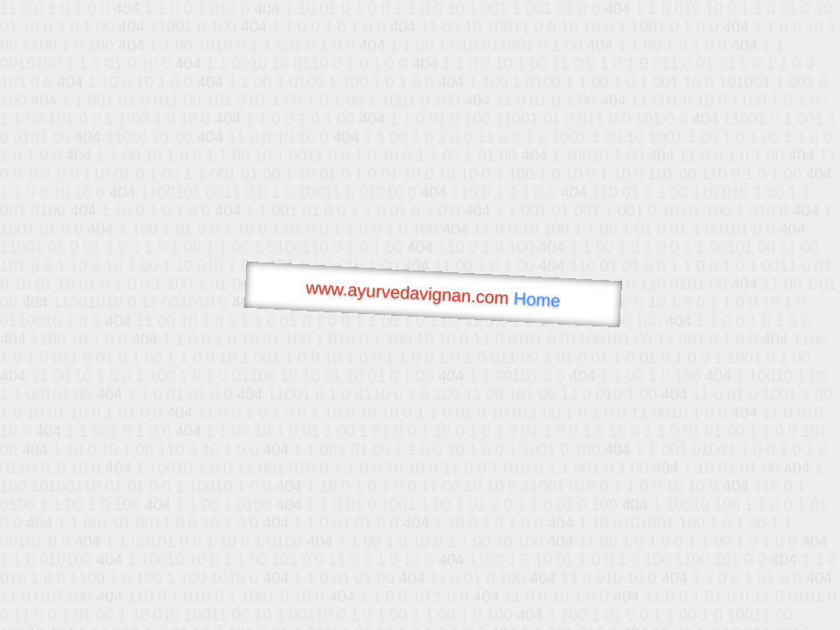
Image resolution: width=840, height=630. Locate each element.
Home (537, 300)
